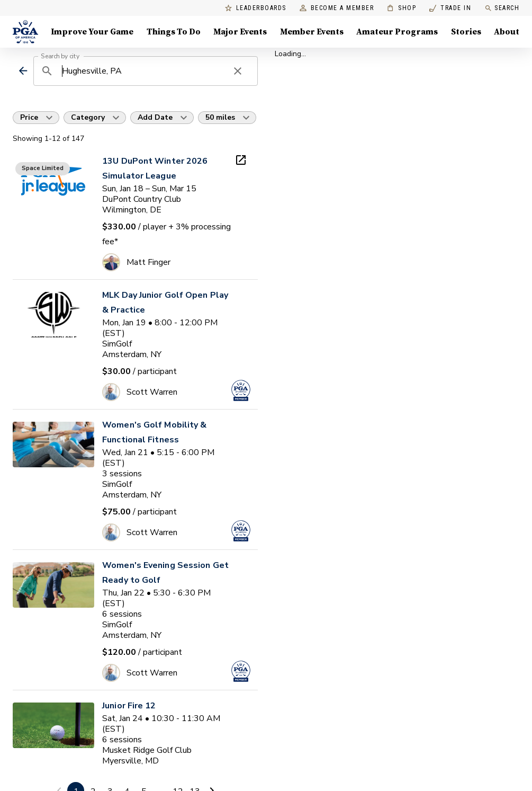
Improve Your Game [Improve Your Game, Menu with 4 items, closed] (92, 32)
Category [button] (88, 117)
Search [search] (502, 8)
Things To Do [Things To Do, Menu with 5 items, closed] (174, 32)
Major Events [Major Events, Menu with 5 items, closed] (240, 32)
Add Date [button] (155, 117)
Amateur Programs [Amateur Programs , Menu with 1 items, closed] (397, 32)
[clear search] (238, 71)
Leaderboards (256, 8)
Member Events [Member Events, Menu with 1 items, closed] (312, 32)
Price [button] (29, 117)
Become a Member (337, 8)
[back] (23, 71)
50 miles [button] (220, 117)
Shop (402, 8)
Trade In (450, 8)
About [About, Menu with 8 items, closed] (507, 32)
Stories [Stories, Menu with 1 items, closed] (466, 32)
